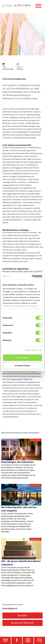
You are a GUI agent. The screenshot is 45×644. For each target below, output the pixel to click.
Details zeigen (31, 350)
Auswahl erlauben (22, 366)
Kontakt (22, 615)
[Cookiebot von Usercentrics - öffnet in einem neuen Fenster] (32, 276)
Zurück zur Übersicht (22, 623)
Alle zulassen (22, 358)
